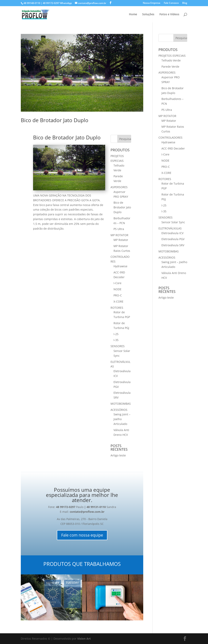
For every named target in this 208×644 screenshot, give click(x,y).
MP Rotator (121, 240)
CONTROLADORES (170, 138)
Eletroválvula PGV (173, 239)
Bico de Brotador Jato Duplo (55, 120)
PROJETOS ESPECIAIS (172, 56)
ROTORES (117, 308)
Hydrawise (120, 266)
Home (133, 14)
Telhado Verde (171, 60)
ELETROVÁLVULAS (170, 228)
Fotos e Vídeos (169, 14)
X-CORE (118, 301)
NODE (117, 289)
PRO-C (118, 295)
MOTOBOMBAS (121, 404)
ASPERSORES (119, 187)
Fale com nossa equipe (82, 535)
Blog (185, 3)
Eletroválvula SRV (173, 245)
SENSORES (118, 346)
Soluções (148, 14)
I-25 (116, 334)
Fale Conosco (171, 3)
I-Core (117, 283)
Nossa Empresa (152, 3)
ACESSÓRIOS (119, 410)
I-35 (116, 340)
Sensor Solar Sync (173, 222)
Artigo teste (118, 455)
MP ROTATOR (119, 235)
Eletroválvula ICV (172, 233)
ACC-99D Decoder (173, 148)
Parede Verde (170, 67)
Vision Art (84, 639)
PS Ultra (119, 229)
